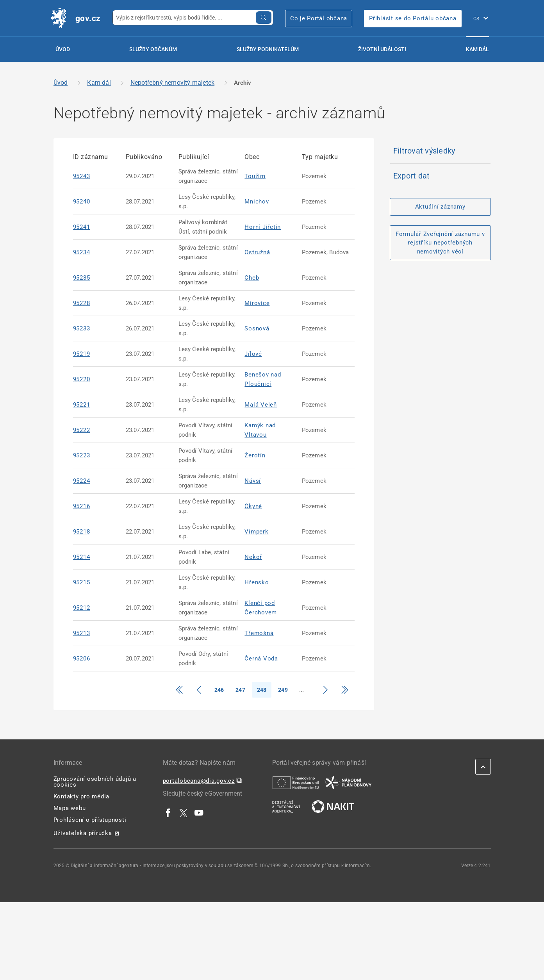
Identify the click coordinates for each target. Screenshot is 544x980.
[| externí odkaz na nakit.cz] (333, 806)
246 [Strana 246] (219, 690)
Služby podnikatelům (268, 49)
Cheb (252, 278)
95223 (82, 455)
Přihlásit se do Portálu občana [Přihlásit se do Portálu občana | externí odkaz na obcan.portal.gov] (413, 18)
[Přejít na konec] (345, 690)
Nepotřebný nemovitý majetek (172, 83)
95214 (82, 557)
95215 (82, 582)
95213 (82, 633)
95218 (82, 532)
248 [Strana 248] (262, 690)
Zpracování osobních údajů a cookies (95, 782)
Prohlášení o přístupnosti (90, 820)
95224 (82, 481)
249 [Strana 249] (283, 690)
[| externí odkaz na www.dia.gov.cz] (286, 806)
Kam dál (477, 49)
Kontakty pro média (82, 796)
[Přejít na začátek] (179, 690)
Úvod (63, 49)
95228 (82, 303)
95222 (82, 430)
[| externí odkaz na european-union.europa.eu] (296, 782)
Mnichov (257, 202)
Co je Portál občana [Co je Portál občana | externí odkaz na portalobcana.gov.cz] (319, 18)
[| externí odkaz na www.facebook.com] (168, 813)
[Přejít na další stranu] (325, 690)
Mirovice (257, 303)
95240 (82, 202)
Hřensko (257, 582)
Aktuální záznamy (440, 207)
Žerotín (255, 455)
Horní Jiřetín (263, 227)
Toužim (255, 176)
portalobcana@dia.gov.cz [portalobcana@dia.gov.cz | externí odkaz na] (199, 781)
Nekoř (253, 557)
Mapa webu (70, 808)
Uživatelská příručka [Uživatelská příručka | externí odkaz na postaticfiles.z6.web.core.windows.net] (83, 833)
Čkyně (253, 506)
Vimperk (256, 532)
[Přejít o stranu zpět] (199, 690)
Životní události (382, 49)
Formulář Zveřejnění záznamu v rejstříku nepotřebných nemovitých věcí (440, 243)
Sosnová (257, 328)
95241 (82, 227)
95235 (82, 278)
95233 (82, 328)
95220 (82, 379)
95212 (82, 608)
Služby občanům (153, 49)
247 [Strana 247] (240, 690)
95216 (82, 506)
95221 (82, 405)
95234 (82, 252)
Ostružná (257, 252)
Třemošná (259, 633)
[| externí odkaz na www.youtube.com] (199, 813)
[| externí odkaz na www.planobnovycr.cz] (348, 782)
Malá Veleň (261, 405)
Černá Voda (261, 659)
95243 (82, 176)
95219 (82, 354)
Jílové (253, 354)
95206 (82, 659)
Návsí (253, 481)
